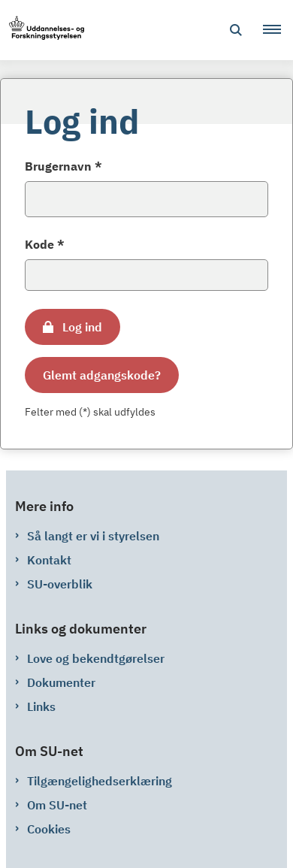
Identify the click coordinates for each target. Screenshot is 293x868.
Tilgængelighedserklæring (100, 781)
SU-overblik (60, 584)
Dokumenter (61, 682)
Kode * (45, 244)
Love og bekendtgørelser (96, 658)
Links (41, 706)
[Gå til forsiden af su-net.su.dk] (42, 30)
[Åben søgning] (236, 30)
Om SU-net (57, 805)
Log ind (82, 327)
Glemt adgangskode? (102, 375)
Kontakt (49, 560)
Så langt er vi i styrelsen (93, 536)
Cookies (49, 829)
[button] (278, 30)
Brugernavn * (63, 166)
